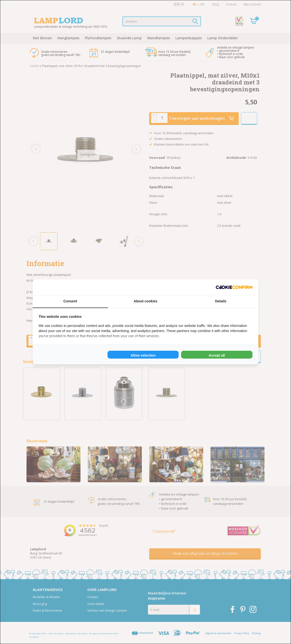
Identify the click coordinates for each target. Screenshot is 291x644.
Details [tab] (221, 301)
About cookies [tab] (145, 301)
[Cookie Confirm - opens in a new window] (234, 287)
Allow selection (143, 355)
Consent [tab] (70, 301)
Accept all (217, 355)
